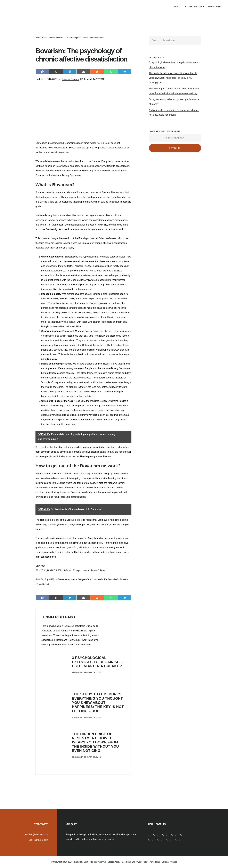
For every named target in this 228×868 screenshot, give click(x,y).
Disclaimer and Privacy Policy (135, 862)
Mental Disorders (49, 38)
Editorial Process (169, 862)
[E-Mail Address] (175, 138)
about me (86, 645)
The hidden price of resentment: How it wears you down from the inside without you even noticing (95, 742)
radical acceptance (117, 148)
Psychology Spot (28, 6)
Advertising (155, 862)
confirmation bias (50, 336)
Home (38, 38)
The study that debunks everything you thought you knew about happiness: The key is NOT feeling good (98, 703)
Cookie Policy (114, 862)
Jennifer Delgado (71, 79)
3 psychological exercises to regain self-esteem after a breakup (99, 662)
